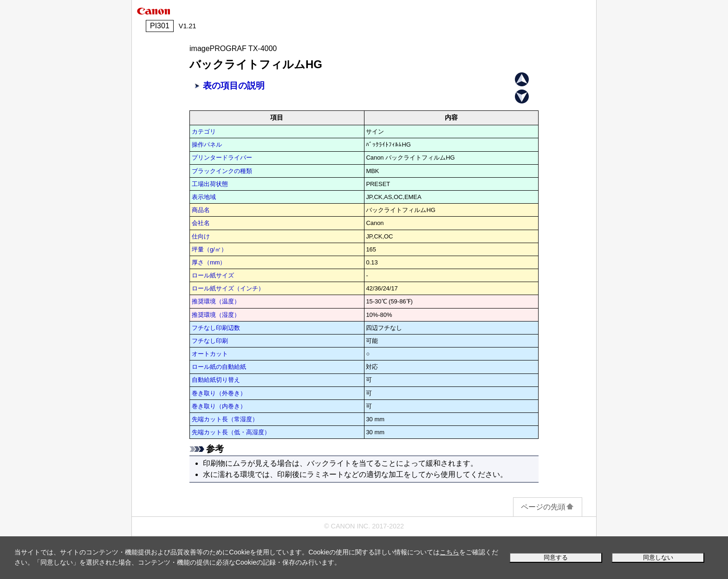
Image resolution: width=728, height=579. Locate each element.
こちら (449, 552)
